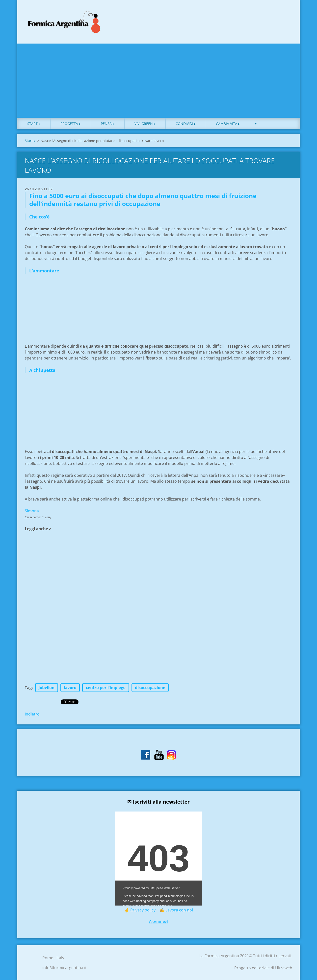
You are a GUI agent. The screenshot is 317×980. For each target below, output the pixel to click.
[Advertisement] (158, 81)
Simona (32, 511)
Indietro (32, 714)
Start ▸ (34, 124)
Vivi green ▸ (145, 124)
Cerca (287, 14)
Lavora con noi (179, 910)
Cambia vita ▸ (228, 124)
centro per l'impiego (106, 688)
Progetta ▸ (71, 124)
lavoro (70, 688)
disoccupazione (150, 688)
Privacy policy (143, 910)
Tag (28, 688)
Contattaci (158, 922)
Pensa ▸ (108, 124)
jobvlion (47, 688)
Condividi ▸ (186, 124)
